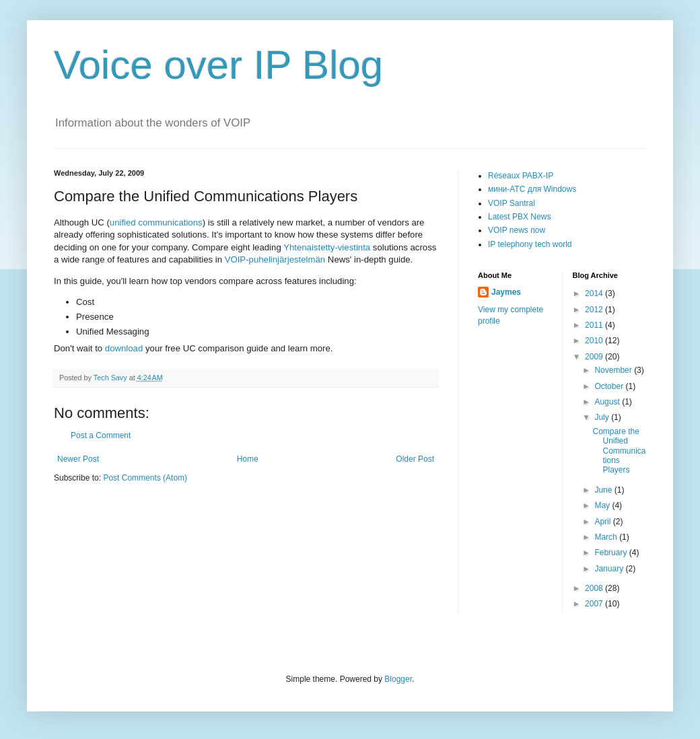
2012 (595, 310)
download (125, 348)
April (603, 522)
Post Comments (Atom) (145, 478)
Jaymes (506, 292)
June (604, 490)
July (603, 417)
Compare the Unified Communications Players (619, 451)
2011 (595, 325)
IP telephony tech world (530, 244)
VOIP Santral (512, 203)
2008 (595, 588)
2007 (595, 604)
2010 (595, 341)
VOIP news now (517, 230)
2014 (595, 293)
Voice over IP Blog (218, 65)
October (610, 386)
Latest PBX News (519, 217)
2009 (595, 357)
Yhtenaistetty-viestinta (327, 247)
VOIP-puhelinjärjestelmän (275, 259)
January (610, 569)
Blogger (398, 679)
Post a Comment (101, 435)
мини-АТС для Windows (532, 189)
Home (248, 459)
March (607, 537)
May (603, 505)
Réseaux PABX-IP (521, 176)
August (608, 402)
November (614, 370)
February (611, 553)
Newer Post (78, 459)
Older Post (415, 459)
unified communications (156, 222)
